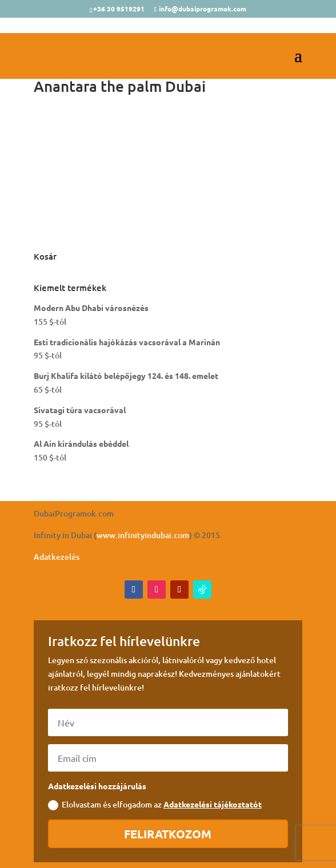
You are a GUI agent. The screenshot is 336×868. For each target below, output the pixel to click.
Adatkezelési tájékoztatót (213, 804)
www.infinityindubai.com (143, 535)
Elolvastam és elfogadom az (155, 805)
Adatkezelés (57, 557)
